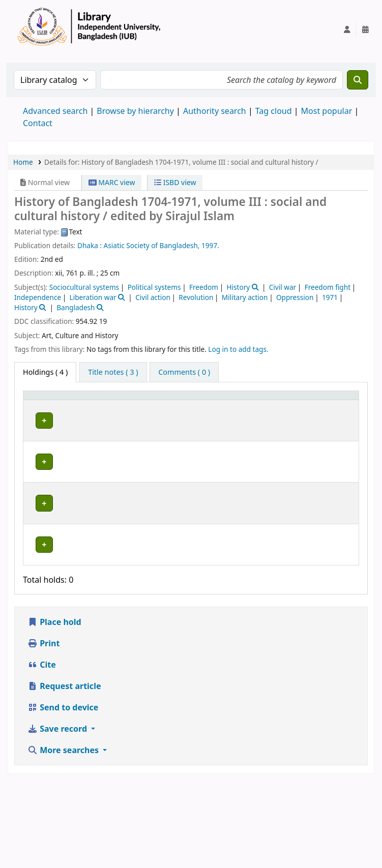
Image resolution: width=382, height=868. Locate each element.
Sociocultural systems (84, 287)
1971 (330, 297)
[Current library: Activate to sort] (105, 405)
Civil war (283, 287)
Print (43, 730)
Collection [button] (167, 410)
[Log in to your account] (347, 29)
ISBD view (175, 182)
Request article (64, 772)
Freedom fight (328, 287)
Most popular (327, 111)
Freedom (204, 287)
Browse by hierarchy (135, 111)
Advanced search (55, 111)
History (238, 287)
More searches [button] (64, 836)
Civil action (153, 297)
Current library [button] (96, 410)
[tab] (113, 372)
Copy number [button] (280, 405)
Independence (38, 297)
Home (23, 162)
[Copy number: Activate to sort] (287, 405)
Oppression (295, 297)
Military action (245, 297)
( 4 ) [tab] (45, 372)
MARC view (112, 182)
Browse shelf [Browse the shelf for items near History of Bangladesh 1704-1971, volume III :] (229, 439)
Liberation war (93, 297)
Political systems (154, 287)
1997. (210, 245)
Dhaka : (90, 245)
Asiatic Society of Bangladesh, (152, 245)
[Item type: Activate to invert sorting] (44, 405)
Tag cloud (274, 111)
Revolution (196, 297)
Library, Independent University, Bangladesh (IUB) (98, 444)
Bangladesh (76, 307)
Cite (42, 751)
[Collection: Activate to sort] (173, 405)
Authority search (215, 111)
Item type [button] (36, 405)
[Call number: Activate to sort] (231, 405)
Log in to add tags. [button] (238, 349)
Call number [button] (220, 405)
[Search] (358, 80)
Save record (58, 815)
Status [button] (330, 410)
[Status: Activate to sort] (337, 405)
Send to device (63, 794)
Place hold (54, 708)
